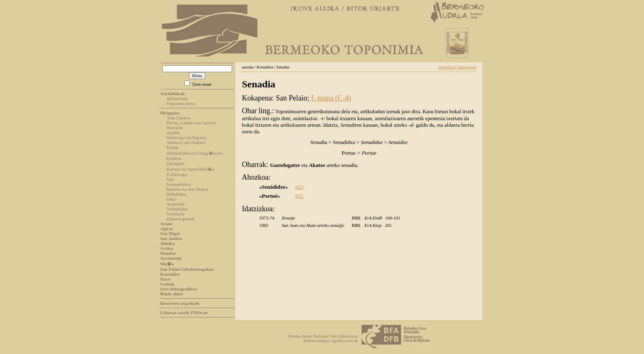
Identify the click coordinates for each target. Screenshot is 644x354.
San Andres (171, 238)
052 (299, 187)
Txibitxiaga (177, 174)
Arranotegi (171, 258)
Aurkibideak (172, 94)
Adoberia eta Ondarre (186, 142)
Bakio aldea (171, 294)
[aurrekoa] (447, 67)
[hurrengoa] (466, 67)
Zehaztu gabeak (181, 219)
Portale (173, 147)
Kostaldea (170, 274)
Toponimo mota (181, 103)
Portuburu (175, 214)
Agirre (167, 228)
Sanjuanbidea (178, 184)
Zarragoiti (175, 163)
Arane (166, 224)
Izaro (165, 279)
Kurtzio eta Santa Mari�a (190, 169)
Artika (167, 248)
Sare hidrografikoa (178, 289)
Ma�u (167, 264)
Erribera (174, 158)
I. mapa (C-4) (331, 98)
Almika (167, 243)
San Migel (170, 233)
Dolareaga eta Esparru (186, 137)
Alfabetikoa (177, 98)
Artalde (173, 132)
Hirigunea (170, 113)
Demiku (168, 253)
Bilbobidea (176, 194)
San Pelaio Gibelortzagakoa (187, 269)
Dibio (171, 199)
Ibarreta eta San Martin (187, 189)
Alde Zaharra (178, 118)
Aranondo (175, 204)
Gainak (167, 284)
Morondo (175, 128)
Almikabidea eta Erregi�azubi (194, 153)
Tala (170, 179)
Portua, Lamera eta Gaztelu (191, 123)
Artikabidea (177, 209)
